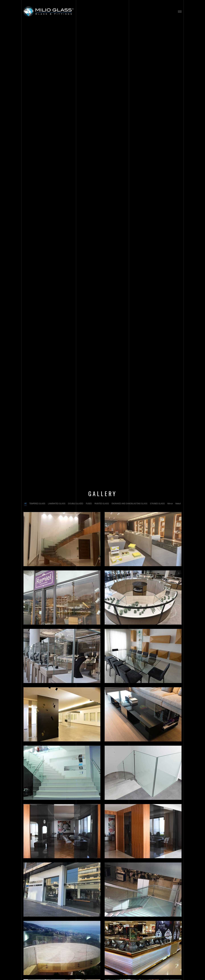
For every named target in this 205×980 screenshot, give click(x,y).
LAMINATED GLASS (57, 503)
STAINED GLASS (157, 503)
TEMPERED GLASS (37, 503)
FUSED (89, 503)
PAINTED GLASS (102, 503)
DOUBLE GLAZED (76, 503)
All (25, 503)
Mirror (170, 503)
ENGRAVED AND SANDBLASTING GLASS (129, 503)
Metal (178, 503)
